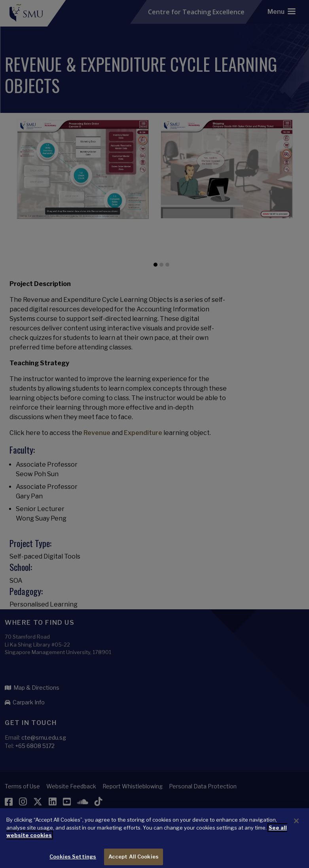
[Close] (296, 826)
